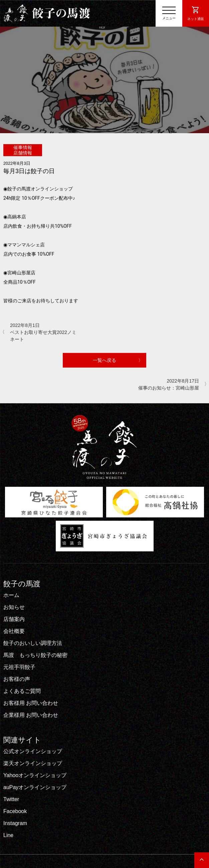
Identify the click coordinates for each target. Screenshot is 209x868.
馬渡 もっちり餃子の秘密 (35, 655)
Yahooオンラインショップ (35, 775)
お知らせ (14, 607)
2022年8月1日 (43, 332)
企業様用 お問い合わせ (31, 715)
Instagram (15, 823)
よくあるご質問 (22, 691)
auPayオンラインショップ (35, 787)
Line (8, 835)
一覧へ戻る (104, 360)
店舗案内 (14, 619)
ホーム (11, 595)
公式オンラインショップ (33, 751)
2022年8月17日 (166, 385)
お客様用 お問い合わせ (31, 703)
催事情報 (23, 147)
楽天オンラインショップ (33, 763)
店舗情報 (23, 152)
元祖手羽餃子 (19, 667)
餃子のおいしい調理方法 (33, 643)
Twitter (11, 799)
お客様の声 (17, 679)
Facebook (15, 811)
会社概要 (14, 631)
